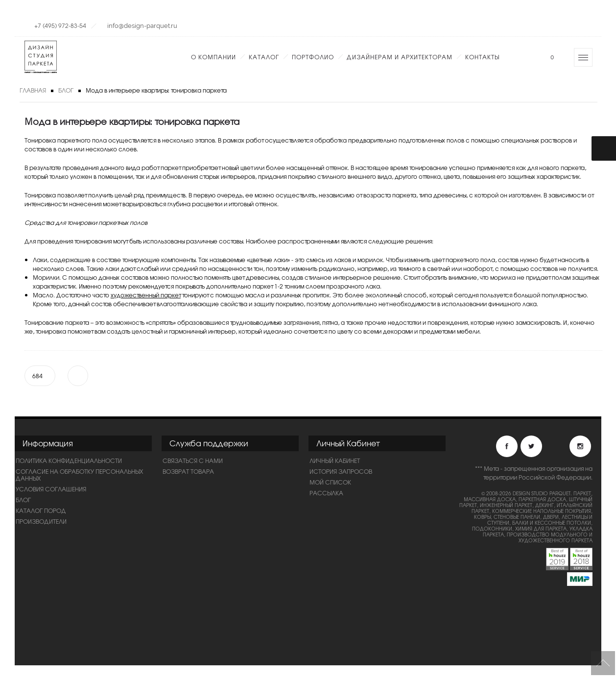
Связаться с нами (193, 461)
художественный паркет (146, 295)
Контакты (482, 57)
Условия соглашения (51, 489)
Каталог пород (41, 510)
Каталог (264, 57)
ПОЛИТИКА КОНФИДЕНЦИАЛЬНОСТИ (69, 461)
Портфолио (313, 57)
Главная (33, 90)
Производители (41, 521)
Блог (66, 90)
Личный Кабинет (335, 461)
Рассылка (326, 493)
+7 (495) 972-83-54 (60, 25)
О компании (213, 57)
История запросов (341, 471)
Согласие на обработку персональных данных (79, 475)
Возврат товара (188, 471)
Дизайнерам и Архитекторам (400, 57)
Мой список (330, 482)
